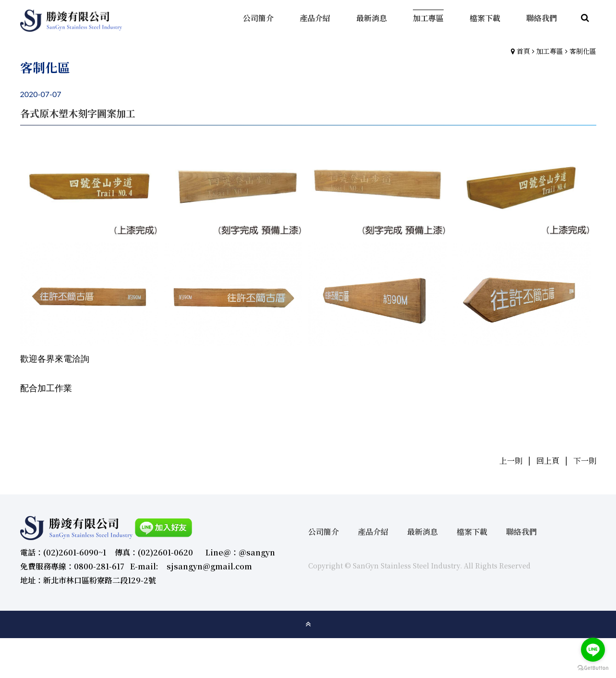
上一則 (511, 461)
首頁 (523, 51)
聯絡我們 (521, 532)
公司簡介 (324, 532)
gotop (308, 624)
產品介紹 (373, 532)
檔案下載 (472, 532)
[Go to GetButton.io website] (593, 668)
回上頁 (548, 461)
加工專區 (550, 51)
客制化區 (583, 51)
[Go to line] (593, 650)
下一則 (585, 461)
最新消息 (423, 532)
